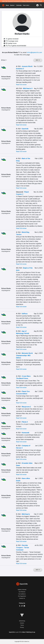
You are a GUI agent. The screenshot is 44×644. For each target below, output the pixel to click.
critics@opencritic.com (34, 52)
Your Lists (26, 5)
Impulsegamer (6, 79)
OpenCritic (12, 632)
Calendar (19, 5)
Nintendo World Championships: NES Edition (24, 355)
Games (12, 5)
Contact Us (22, 598)
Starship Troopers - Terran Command (22, 548)
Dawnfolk (25, 129)
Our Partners (22, 592)
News (7, 5)
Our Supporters (22, 596)
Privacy (22, 627)
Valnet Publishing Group (29, 632)
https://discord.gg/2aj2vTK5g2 (32, 1)
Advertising (22, 621)
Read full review (21, 85)
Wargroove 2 (26, 407)
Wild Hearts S (28, 88)
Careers (22, 623)
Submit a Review (22, 590)
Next (38, 60)
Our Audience (22, 594)
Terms (22, 625)
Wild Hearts (26, 514)
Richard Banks (6, 77)
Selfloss (25, 314)
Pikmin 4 (25, 422)
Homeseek (25, 433)
